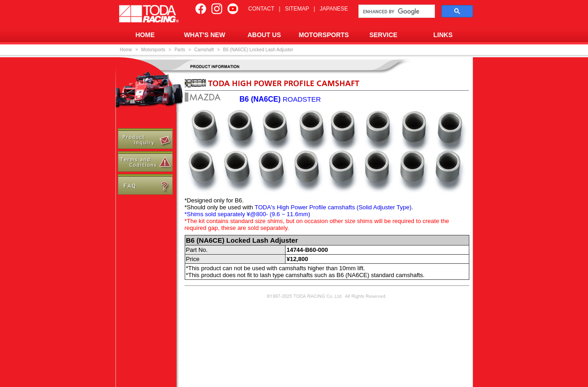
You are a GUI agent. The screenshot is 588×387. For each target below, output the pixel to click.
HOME (145, 35)
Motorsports (153, 50)
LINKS (443, 35)
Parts (180, 50)
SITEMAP (297, 9)
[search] (396, 11)
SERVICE (383, 35)
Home (126, 50)
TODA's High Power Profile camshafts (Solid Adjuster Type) (333, 207)
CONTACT (261, 9)
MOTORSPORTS (324, 35)
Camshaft (204, 50)
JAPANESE (334, 9)
